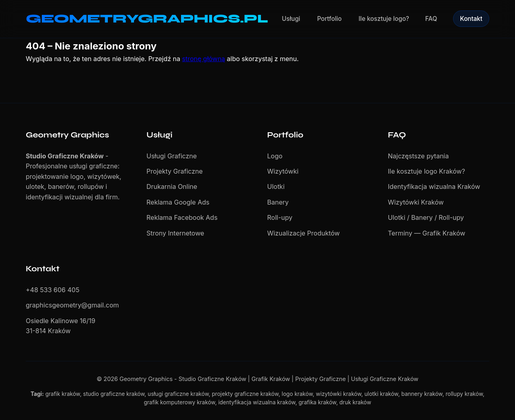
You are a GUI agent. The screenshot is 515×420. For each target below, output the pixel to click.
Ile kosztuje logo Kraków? (426, 171)
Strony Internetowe (175, 233)
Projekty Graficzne (175, 171)
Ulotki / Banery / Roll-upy (426, 217)
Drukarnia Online (172, 186)
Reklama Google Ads (178, 202)
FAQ (431, 19)
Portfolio (329, 19)
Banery (278, 202)
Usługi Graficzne (172, 156)
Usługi (291, 19)
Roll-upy (280, 217)
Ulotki (276, 186)
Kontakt (471, 19)
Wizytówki (283, 171)
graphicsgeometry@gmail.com (72, 305)
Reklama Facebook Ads (182, 217)
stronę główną (204, 59)
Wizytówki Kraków (416, 202)
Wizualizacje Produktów (303, 233)
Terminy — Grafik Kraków (426, 233)
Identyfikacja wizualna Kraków (434, 186)
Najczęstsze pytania (418, 156)
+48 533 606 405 (53, 290)
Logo (275, 156)
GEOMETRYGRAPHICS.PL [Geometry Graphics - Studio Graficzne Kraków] (147, 19)
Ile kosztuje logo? (384, 19)
